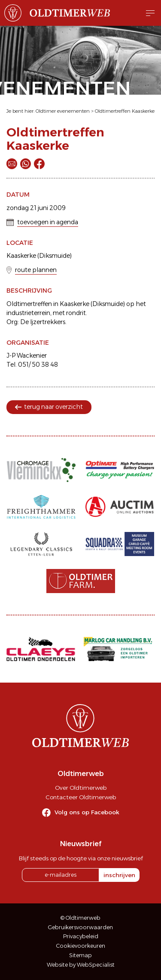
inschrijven (119, 875)
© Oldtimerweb (80, 918)
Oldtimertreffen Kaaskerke (125, 111)
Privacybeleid (81, 936)
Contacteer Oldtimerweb (81, 797)
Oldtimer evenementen (63, 111)
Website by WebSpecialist (81, 965)
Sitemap (80, 955)
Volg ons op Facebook (87, 812)
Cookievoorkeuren (81, 946)
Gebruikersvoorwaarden (80, 927)
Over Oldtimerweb (81, 788)
